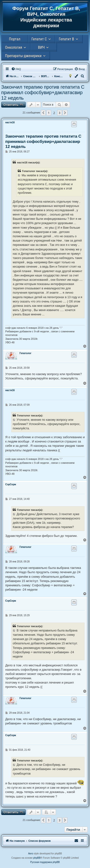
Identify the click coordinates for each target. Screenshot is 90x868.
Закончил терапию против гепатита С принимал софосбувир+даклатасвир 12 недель (43, 92)
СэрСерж (11, 484)
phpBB (37, 858)
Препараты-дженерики (23, 56)
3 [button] (59, 113)
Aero (31, 854)
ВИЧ (41, 47)
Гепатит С (39, 39)
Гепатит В (66, 39)
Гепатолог (25, 353)
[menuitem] (16, 69)
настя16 (10, 122)
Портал (15, 39)
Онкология (14, 47)
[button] (43, 113)
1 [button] (49, 113)
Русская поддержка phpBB (45, 862)
